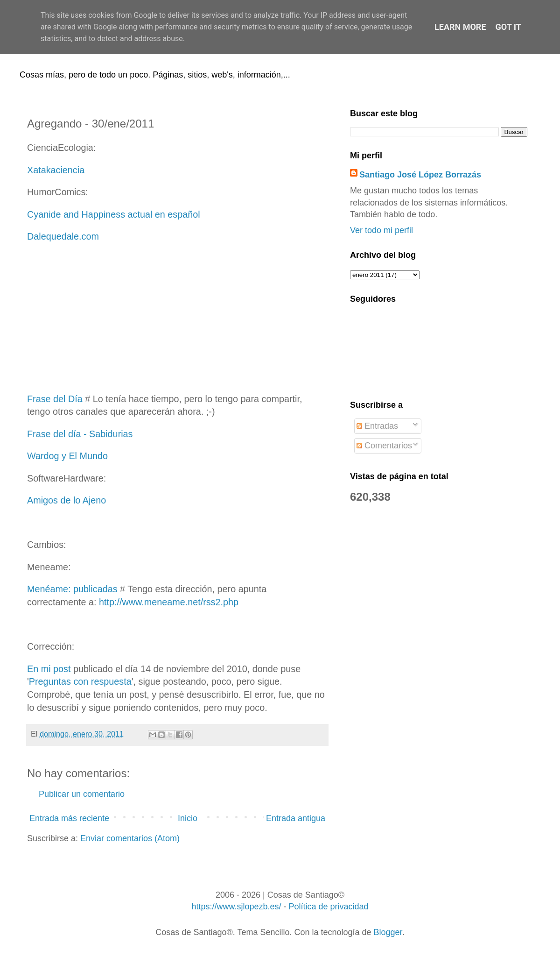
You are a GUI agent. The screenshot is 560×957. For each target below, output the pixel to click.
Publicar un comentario (82, 794)
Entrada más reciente (69, 818)
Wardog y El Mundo (67, 456)
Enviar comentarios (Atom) (130, 838)
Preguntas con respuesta (80, 681)
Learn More (460, 27)
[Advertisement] (177, 318)
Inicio (188, 818)
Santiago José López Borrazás (420, 175)
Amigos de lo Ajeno (66, 500)
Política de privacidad (328, 907)
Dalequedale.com (63, 236)
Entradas (377, 426)
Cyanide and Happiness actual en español (114, 214)
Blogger (388, 932)
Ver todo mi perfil (381, 230)
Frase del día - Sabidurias (80, 434)
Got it (508, 27)
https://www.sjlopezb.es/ (236, 907)
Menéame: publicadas (72, 589)
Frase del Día (55, 399)
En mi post (49, 669)
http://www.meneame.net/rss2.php (169, 602)
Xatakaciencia (56, 170)
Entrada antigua (296, 818)
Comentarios (384, 446)
